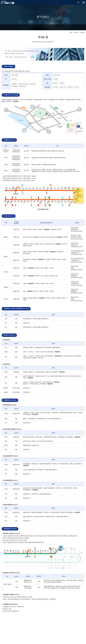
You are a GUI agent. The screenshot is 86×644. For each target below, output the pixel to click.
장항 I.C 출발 (15, 75)
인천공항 (62, 83)
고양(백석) (56, 79)
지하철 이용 (70, 87)
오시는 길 (82, 32)
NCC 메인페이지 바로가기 (8, 3)
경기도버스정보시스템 (20, 57)
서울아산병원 (22, 86)
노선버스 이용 (62, 87)
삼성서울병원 (15, 86)
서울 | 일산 (14, 79)
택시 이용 (76, 87)
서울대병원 (14, 84)
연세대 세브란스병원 (23, 84)
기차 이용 (55, 87)
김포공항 (55, 83)
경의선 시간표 (9, 57)
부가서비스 (76, 32)
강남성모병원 (32, 84)
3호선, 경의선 (56, 75)
